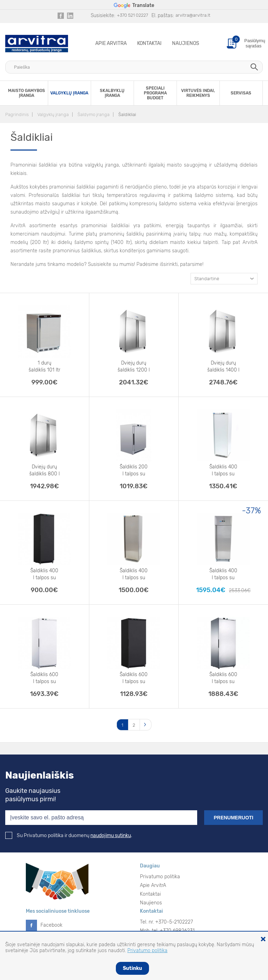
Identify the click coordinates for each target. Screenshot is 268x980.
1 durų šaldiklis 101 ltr (44, 366)
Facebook (51, 925)
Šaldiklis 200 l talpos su (134, 470)
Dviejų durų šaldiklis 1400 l (223, 366)
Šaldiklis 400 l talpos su (223, 470)
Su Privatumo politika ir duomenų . (69, 836)
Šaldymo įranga (94, 114)
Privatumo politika (160, 877)
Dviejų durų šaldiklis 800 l (44, 470)
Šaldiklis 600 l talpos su (44, 678)
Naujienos (186, 43)
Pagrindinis (17, 114)
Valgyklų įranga (53, 114)
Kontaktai (149, 43)
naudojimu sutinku (111, 836)
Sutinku (132, 968)
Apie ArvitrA (111, 43)
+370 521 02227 (132, 15)
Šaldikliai (127, 114)
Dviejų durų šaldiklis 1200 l (134, 366)
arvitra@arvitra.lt (193, 15)
